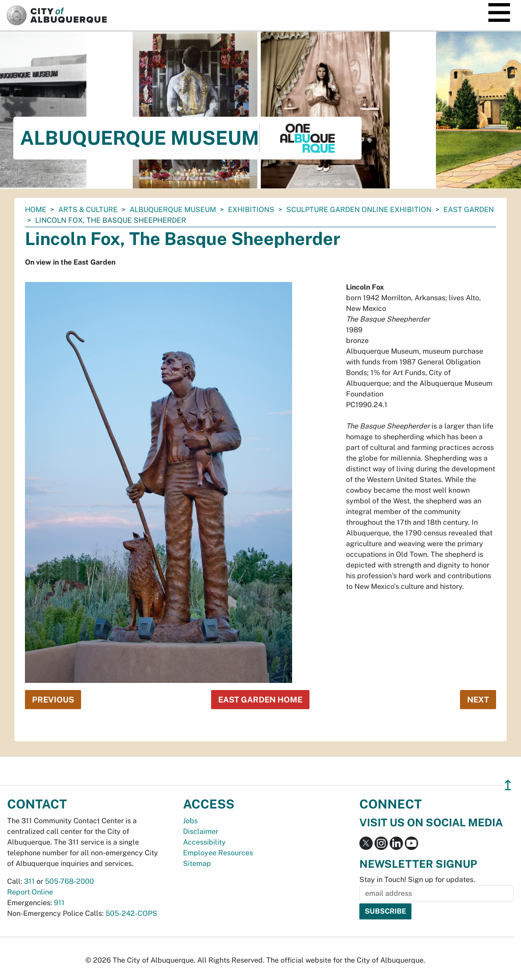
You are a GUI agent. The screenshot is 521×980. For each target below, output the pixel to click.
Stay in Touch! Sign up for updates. (417, 880)
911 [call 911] (59, 903)
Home (36, 210)
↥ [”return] (508, 785)
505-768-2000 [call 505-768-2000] (69, 881)
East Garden (469, 210)
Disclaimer (201, 831)
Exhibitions (251, 210)
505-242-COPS (131, 913)
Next (478, 700)
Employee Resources (218, 853)
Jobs (190, 821)
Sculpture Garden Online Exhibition (359, 210)
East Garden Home (260, 700)
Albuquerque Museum (173, 210)
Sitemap (197, 864)
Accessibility (204, 842)
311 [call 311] (29, 881)
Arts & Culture (88, 210)
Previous (53, 700)
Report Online (30, 892)
